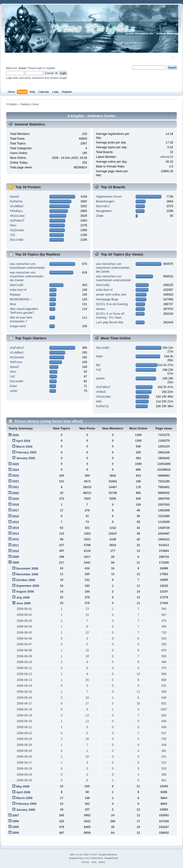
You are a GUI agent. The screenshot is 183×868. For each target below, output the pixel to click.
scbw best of (18, 290)
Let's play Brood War (110, 322)
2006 (16, 821)
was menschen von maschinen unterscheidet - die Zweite (27, 276)
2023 (16, 476)
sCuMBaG (17, 206)
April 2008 (23, 792)
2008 (16, 563)
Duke (13, 386)
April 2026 (23, 441)
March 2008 (24, 798)
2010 (16, 551)
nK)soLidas (17, 216)
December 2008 (27, 569)
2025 (16, 464)
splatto (100, 378)
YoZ (12, 235)
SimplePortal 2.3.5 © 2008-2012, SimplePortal (93, 858)
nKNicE (101, 392)
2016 (16, 516)
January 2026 (26, 458)
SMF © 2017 (91, 854)
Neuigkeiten (104, 211)
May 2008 (23, 787)
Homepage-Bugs (107, 299)
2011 (16, 545)
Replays (15, 295)
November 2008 (27, 574)
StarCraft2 (17, 285)
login (40, 68)
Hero (13, 225)
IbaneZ (14, 197)
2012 (16, 539)
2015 (16, 522)
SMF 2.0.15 (76, 854)
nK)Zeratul (17, 230)
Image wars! (18, 326)
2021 (16, 487)
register (51, 68)
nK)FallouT (17, 221)
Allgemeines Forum (109, 197)
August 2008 (25, 592)
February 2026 (26, 452)
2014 (16, 528)
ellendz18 (167, 157)
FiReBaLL (16, 211)
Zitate (100, 216)
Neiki (99, 356)
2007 (16, 816)
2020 (16, 493)
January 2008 (26, 810)
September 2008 (28, 586)
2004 (16, 833)
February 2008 (26, 804)
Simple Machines (108, 854)
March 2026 (24, 447)
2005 (16, 827)
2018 (16, 505)
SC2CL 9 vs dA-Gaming (112, 304)
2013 (16, 534)
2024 (16, 470)
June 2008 (23, 603)
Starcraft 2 (103, 206)
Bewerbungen (105, 201)
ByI (98, 365)
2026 (16, 435)
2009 (16, 557)
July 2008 (23, 598)
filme (13, 304)
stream (101, 309)
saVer (14, 391)
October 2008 (26, 580)
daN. (99, 401)
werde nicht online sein (111, 295)
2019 (16, 499)
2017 (16, 510)
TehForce (16, 362)
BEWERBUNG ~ (21, 299)
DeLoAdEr (17, 240)
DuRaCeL (16, 201)
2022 (16, 481)
